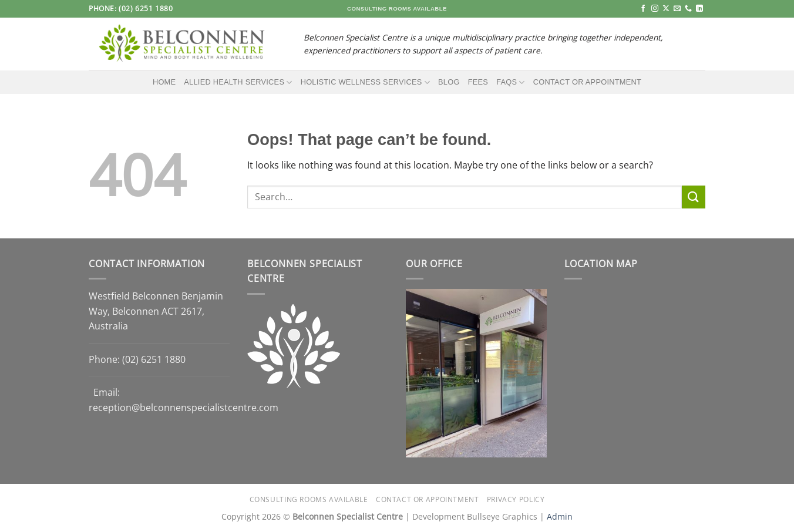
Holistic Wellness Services (365, 83)
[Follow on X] (666, 9)
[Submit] (694, 197)
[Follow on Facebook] (643, 9)
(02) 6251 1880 (154, 359)
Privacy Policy (516, 499)
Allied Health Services (238, 83)
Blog (449, 82)
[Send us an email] (677, 9)
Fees (478, 82)
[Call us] (688, 9)
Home (164, 82)
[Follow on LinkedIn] (699, 9)
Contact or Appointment (587, 82)
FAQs (511, 83)
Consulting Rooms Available (309, 499)
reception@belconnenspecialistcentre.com (184, 408)
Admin (560, 516)
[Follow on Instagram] (655, 9)
